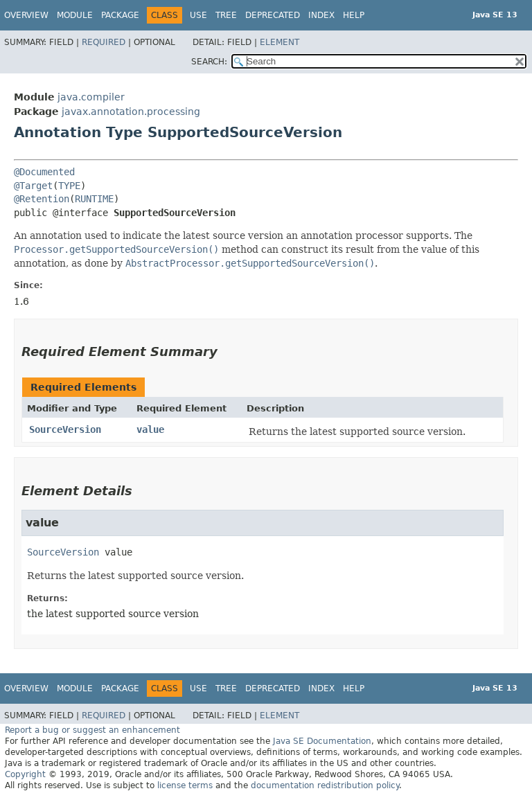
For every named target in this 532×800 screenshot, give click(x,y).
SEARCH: (209, 62)
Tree (226, 15)
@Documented (44, 172)
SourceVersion (65, 429)
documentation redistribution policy (325, 785)
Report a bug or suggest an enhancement (92, 730)
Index (321, 15)
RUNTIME (94, 199)
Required (104, 42)
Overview (26, 15)
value (150, 429)
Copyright (25, 774)
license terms (185, 785)
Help (354, 15)
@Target (33, 186)
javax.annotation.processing (131, 112)
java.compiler (91, 97)
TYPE (69, 186)
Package (120, 15)
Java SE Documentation (322, 741)
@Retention (42, 199)
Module (75, 15)
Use (198, 15)
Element (280, 42)
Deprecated (273, 15)
